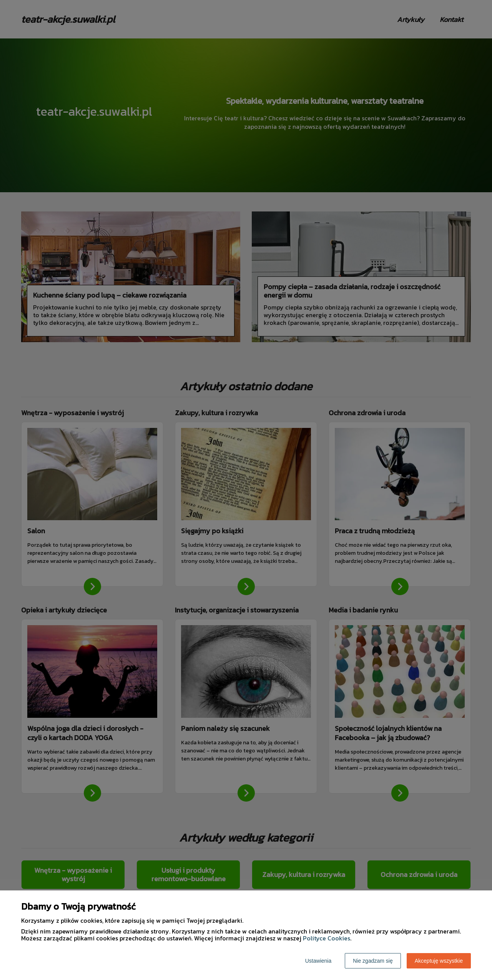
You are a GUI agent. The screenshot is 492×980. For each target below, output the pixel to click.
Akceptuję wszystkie (439, 961)
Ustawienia (318, 961)
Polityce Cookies (327, 938)
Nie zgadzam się (373, 961)
